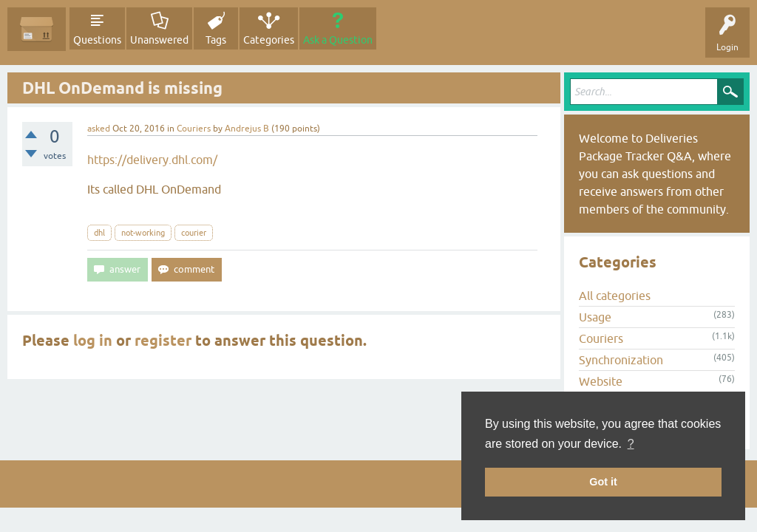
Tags (216, 40)
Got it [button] (603, 482)
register (163, 341)
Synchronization (621, 360)
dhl (99, 233)
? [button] (631, 444)
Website (601, 381)
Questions (97, 40)
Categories (269, 40)
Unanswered (159, 40)
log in (93, 341)
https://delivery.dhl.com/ (152, 160)
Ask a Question (338, 40)
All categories (615, 296)
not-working (143, 233)
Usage (595, 317)
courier (194, 233)
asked (99, 129)
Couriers (194, 129)
